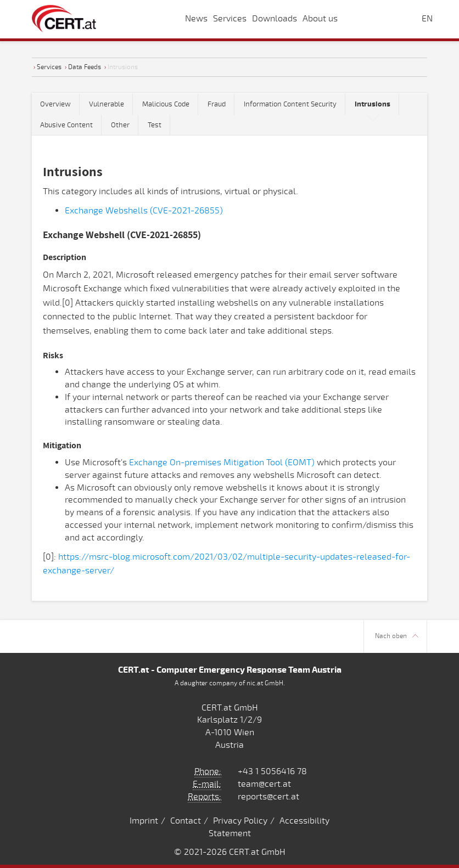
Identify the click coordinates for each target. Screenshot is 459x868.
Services (49, 67)
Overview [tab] (55, 104)
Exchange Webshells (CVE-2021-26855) (144, 211)
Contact (186, 821)
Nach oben (397, 636)
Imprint (144, 821)
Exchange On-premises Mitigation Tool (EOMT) (222, 463)
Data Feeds (85, 67)
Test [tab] (155, 125)
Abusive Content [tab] (66, 125)
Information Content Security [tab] (290, 104)
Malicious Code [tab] (166, 104)
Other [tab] (120, 125)
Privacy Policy (240, 821)
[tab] (373, 105)
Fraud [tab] (217, 104)
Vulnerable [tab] (107, 104)
